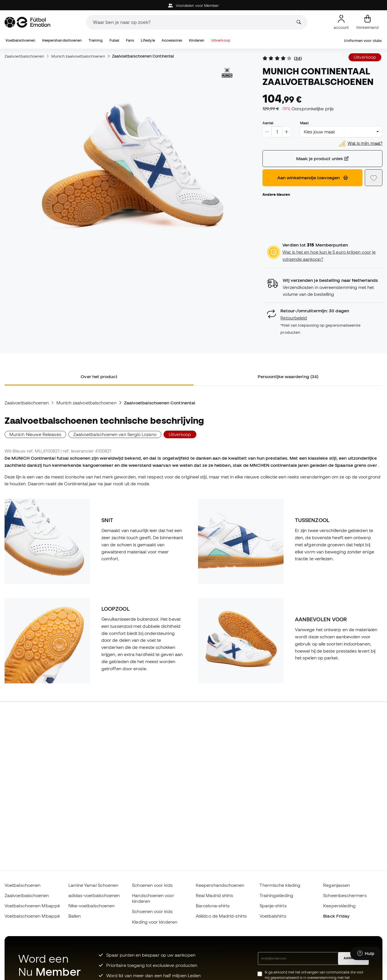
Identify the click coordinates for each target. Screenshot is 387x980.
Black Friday (336, 916)
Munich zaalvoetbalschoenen (78, 56)
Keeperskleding (339, 906)
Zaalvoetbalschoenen (24, 56)
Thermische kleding (280, 885)
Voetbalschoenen (20, 40)
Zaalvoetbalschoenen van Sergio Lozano (115, 434)
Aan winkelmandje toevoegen (313, 178)
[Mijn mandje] (367, 22)
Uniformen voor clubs (363, 41)
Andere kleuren (276, 194)
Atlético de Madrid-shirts (221, 916)
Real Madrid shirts (214, 895)
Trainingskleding (276, 895)
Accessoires (172, 40)
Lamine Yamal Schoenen (93, 885)
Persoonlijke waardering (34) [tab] (288, 376)
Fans (130, 40)
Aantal (268, 123)
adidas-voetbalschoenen (94, 895)
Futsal (114, 40)
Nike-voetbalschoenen (92, 906)
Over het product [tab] (99, 376)
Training (96, 40)
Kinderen (197, 40)
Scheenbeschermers (345, 895)
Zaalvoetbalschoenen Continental (143, 56)
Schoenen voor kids (152, 885)
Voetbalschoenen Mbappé (32, 906)
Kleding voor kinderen (155, 922)
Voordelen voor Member (194, 6)
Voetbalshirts (273, 916)
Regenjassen (337, 885)
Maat (304, 123)
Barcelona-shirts (213, 906)
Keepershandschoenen (62, 40)
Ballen (75, 916)
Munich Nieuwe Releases (35, 434)
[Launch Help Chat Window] (366, 953)
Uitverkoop (221, 40)
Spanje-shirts (273, 906)
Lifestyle (148, 40)
